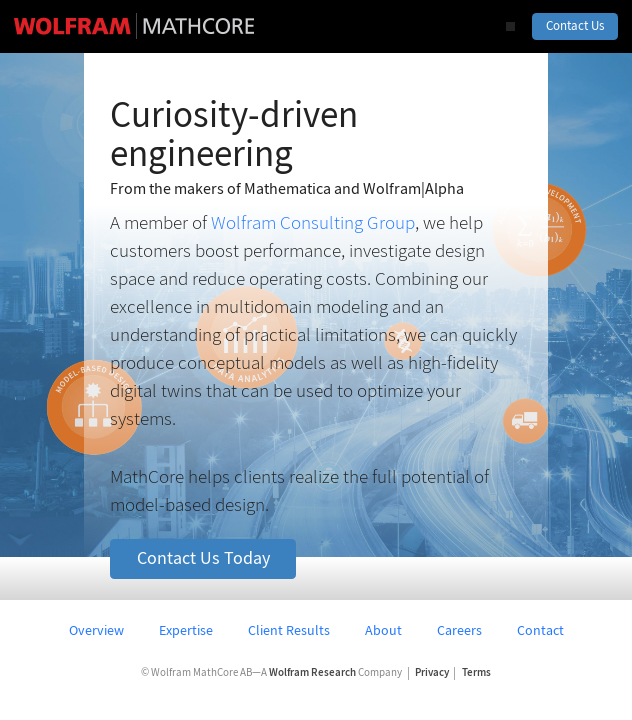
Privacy (432, 673)
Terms (476, 673)
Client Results (289, 630)
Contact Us (575, 25)
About (383, 630)
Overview (96, 630)
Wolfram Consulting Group (313, 222)
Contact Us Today (203, 558)
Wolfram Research (312, 672)
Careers (459, 630)
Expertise (186, 630)
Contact (540, 630)
